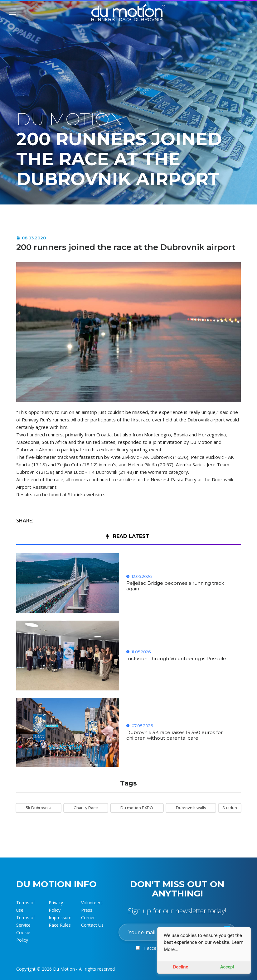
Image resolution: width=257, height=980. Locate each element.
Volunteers (92, 903)
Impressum (60, 918)
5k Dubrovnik (38, 808)
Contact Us (92, 925)
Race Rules (60, 925)
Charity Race (86, 808)
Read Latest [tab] (128, 536)
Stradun (230, 808)
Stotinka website (86, 494)
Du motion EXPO (137, 808)
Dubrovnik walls (191, 808)
